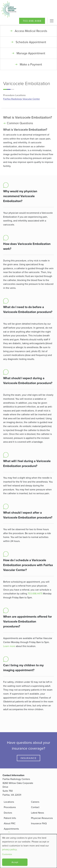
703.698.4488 (32, 21)
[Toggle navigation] (52, 21)
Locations (9, 802)
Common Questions (20, 123)
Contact (35, 807)
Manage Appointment (31, 53)
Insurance (28, 758)
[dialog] (28, 851)
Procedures (10, 807)
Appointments (11, 829)
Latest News (37, 813)
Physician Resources (42, 818)
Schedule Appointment (31, 42)
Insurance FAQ (39, 823)
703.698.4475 (35, 593)
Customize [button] (7, 854)
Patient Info (10, 818)
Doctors (8, 813)
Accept (15, 862)
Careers (35, 802)
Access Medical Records (31, 31)
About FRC (10, 823)
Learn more (9, 646)
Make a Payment (31, 64)
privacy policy (9, 849)
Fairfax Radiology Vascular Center (22, 99)
